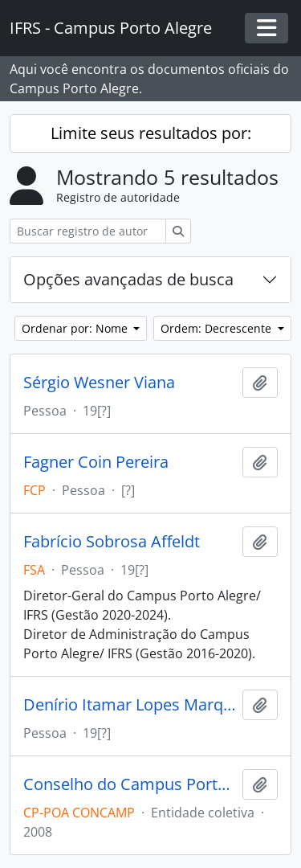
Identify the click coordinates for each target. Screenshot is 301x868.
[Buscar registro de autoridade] (88, 231)
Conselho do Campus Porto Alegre (130, 784)
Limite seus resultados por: (151, 133)
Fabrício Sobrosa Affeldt (112, 542)
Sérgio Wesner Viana (99, 383)
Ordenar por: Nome (76, 328)
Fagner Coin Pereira (96, 462)
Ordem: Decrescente (218, 328)
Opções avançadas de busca (128, 279)
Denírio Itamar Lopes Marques (130, 705)
